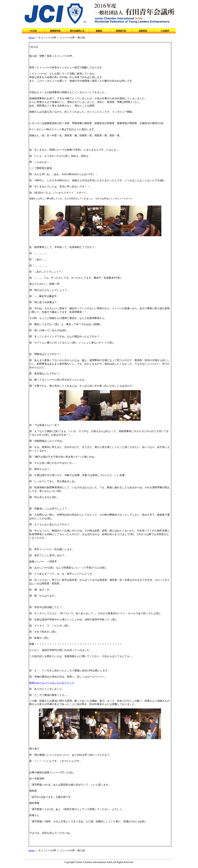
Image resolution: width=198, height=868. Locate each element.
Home (32, 38)
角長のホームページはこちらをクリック (52, 683)
